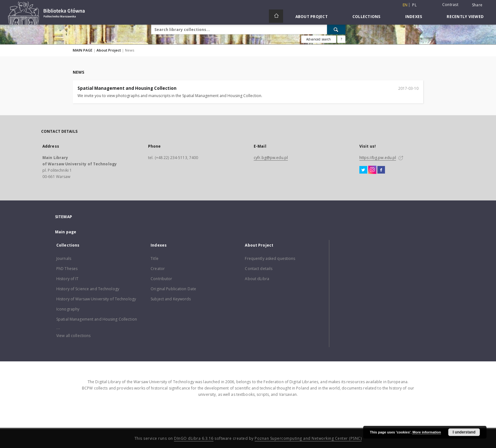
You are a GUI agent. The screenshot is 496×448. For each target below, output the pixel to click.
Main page (66, 232)
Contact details (259, 269)
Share (477, 5)
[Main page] (276, 16)
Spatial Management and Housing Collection (127, 88)
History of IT (68, 279)
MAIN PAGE (83, 50)
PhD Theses (67, 269)
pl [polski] (414, 5)
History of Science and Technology (88, 289)
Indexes (414, 17)
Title (155, 258)
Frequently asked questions (270, 258)
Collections (366, 17)
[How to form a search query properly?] (341, 39)
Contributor (161, 279)
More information (427, 432)
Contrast (450, 5)
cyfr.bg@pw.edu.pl (271, 158)
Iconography (68, 309)
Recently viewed (465, 17)
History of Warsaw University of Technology (96, 299)
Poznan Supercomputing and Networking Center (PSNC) (308, 438)
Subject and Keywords (171, 299)
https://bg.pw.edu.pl (378, 158)
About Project (312, 17)
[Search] (336, 29)
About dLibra (257, 279)
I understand (464, 432)
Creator (158, 269)
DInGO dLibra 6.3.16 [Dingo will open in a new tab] (194, 438)
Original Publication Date (173, 289)
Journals (64, 258)
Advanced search (319, 39)
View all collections (73, 336)
